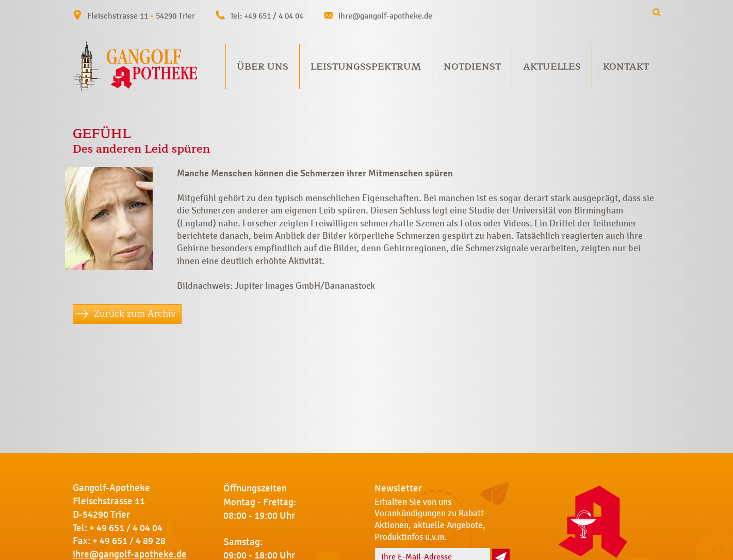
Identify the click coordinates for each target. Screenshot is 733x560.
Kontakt (626, 67)
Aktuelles (552, 67)
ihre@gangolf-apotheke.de (385, 16)
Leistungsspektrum (366, 67)
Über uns (263, 67)
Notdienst (472, 67)
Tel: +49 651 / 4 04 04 (267, 16)
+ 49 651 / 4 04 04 (126, 528)
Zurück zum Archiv (135, 314)
